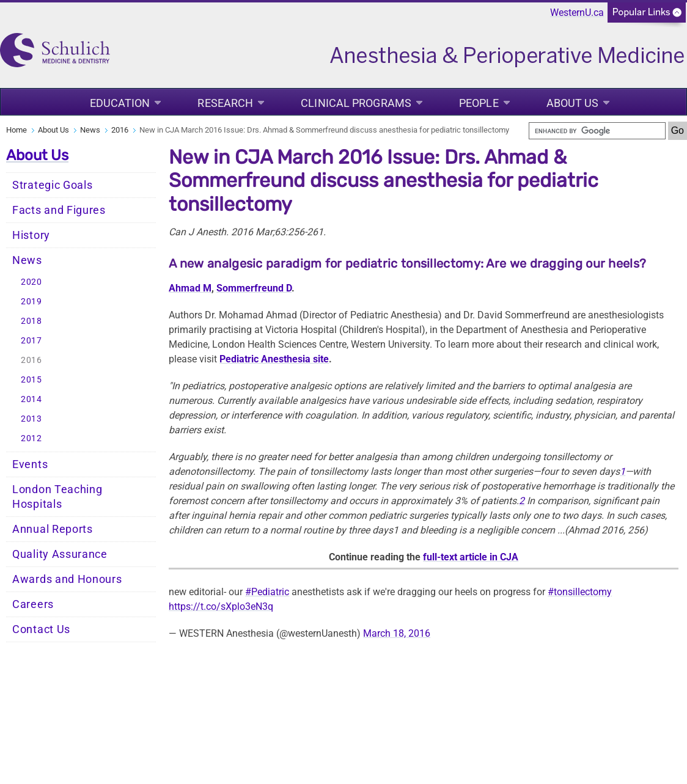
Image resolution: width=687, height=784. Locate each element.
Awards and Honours (67, 579)
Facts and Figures (59, 210)
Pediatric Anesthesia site (274, 359)
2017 (31, 341)
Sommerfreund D (254, 288)
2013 (31, 419)
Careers (33, 604)
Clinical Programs (356, 103)
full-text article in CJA (471, 557)
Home (17, 130)
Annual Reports (53, 529)
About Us (573, 103)
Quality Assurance (60, 554)
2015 (31, 380)
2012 (31, 438)
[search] (597, 131)
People (479, 103)
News (90, 130)
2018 (31, 321)
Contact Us (41, 629)
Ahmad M (190, 288)
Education (120, 103)
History (31, 235)
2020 (31, 282)
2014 (31, 399)
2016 (120, 130)
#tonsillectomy (580, 592)
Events (30, 464)
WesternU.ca (577, 13)
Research (225, 103)
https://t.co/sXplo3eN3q (221, 606)
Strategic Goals (53, 185)
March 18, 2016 (397, 633)
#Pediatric (267, 592)
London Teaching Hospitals (57, 497)
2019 (31, 302)
